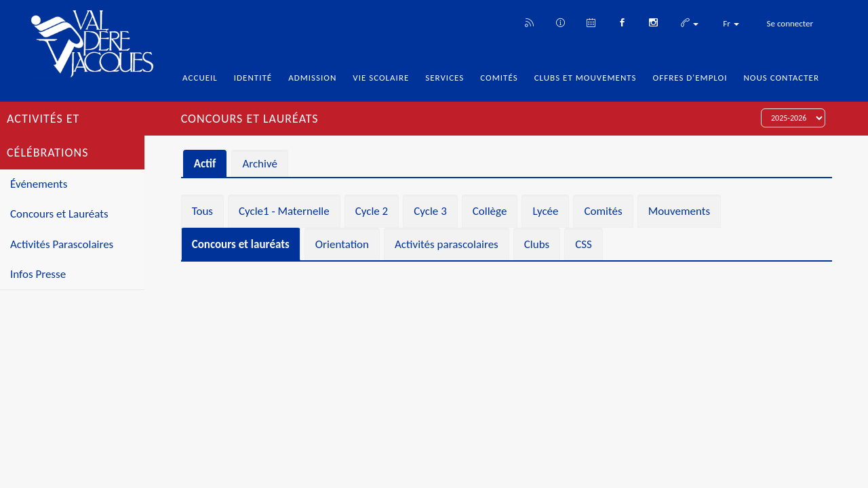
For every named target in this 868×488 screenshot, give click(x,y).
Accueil (200, 78)
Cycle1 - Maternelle (284, 211)
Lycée (545, 211)
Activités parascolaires (447, 244)
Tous (202, 211)
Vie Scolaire (381, 78)
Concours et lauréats (241, 244)
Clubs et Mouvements (586, 78)
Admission (312, 78)
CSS (584, 244)
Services (445, 78)
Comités (499, 78)
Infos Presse (38, 274)
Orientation (342, 244)
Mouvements (679, 211)
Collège (490, 211)
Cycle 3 (430, 211)
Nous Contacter (781, 78)
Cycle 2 (372, 211)
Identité (253, 78)
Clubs (537, 244)
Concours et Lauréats (59, 214)
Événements (39, 184)
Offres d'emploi (690, 78)
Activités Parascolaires (62, 244)
